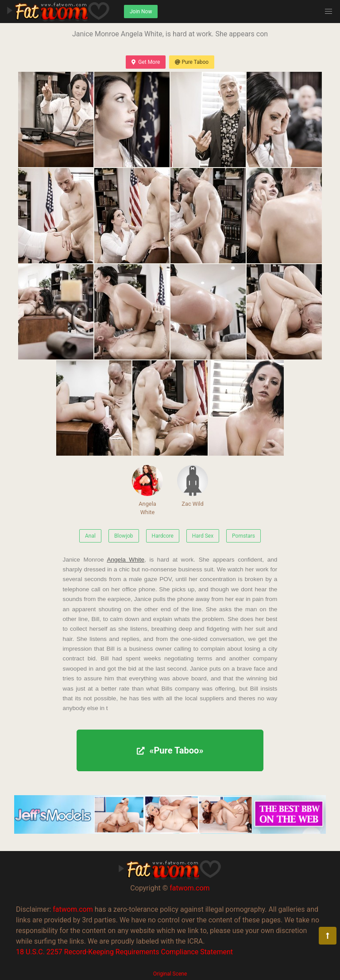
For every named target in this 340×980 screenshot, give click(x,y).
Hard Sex (203, 536)
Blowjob (124, 536)
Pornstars (243, 536)
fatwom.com (189, 888)
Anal (90, 536)
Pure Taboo (192, 62)
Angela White (147, 490)
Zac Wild (193, 486)
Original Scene (170, 974)
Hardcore (163, 536)
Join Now (141, 12)
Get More (146, 62)
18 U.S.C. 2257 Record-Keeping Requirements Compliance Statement (124, 952)
